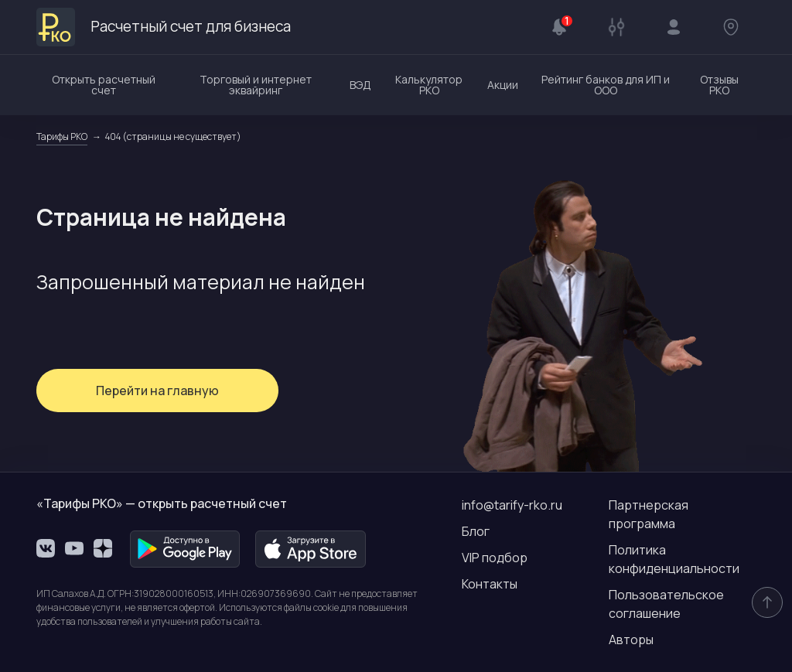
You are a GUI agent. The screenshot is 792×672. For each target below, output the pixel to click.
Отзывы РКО (719, 85)
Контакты (490, 584)
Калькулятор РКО (429, 85)
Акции (503, 85)
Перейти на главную (153, 391)
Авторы (631, 640)
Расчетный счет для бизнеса (169, 27)
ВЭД (360, 85)
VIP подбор (495, 558)
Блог (476, 531)
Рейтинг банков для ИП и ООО (606, 85)
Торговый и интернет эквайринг (256, 85)
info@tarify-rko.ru (512, 505)
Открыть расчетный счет (104, 85)
